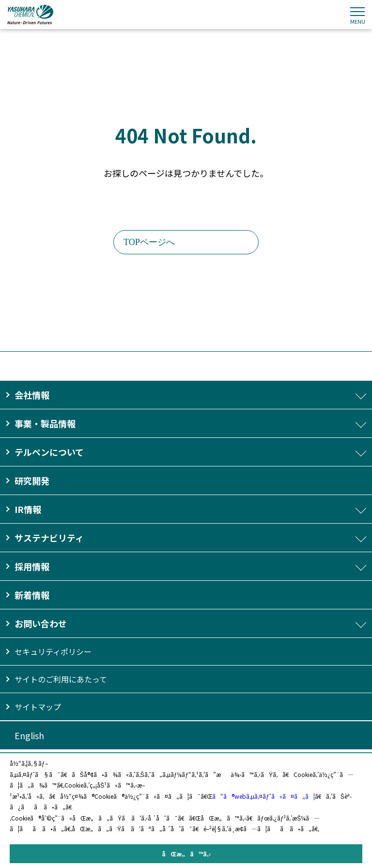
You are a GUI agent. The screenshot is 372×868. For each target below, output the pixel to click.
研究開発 (32, 480)
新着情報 (32, 595)
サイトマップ (38, 707)
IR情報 (28, 509)
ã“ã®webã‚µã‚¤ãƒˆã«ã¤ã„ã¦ (263, 796)
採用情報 (32, 566)
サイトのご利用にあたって (61, 679)
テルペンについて (49, 452)
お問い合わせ (41, 623)
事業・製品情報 (45, 423)
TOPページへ (149, 242)
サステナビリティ (49, 538)
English (29, 735)
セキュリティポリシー (53, 651)
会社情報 (32, 395)
